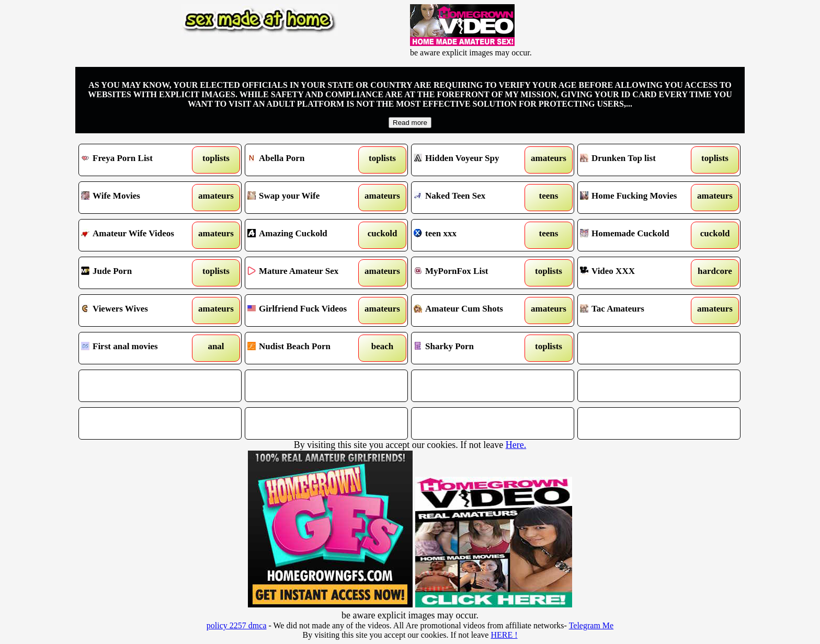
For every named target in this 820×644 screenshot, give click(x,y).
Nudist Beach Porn (306, 348)
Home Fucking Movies (638, 198)
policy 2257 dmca (237, 625)
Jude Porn (139, 273)
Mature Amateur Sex (306, 273)
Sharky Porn (472, 348)
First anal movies (139, 348)
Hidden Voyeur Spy (472, 160)
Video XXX (638, 273)
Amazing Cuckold (306, 235)
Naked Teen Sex (472, 198)
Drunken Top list (638, 160)
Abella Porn (306, 160)
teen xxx (472, 235)
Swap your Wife (306, 198)
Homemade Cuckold (638, 235)
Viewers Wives (139, 310)
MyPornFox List (472, 273)
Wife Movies (139, 198)
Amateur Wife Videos (139, 235)
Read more (410, 123)
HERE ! (504, 635)
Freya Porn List (139, 160)
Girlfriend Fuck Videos (306, 310)
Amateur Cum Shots (472, 310)
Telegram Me (591, 625)
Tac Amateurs (638, 310)
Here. (516, 445)
